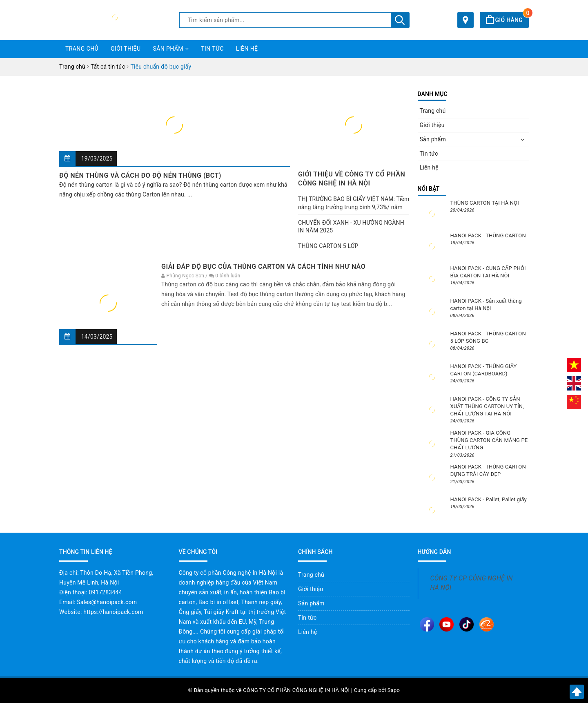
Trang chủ (82, 49)
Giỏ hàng (507, 20)
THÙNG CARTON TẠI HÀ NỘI (485, 203)
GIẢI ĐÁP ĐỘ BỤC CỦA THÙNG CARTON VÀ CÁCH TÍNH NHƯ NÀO (263, 267)
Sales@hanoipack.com (107, 602)
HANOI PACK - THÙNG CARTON (488, 235)
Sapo (394, 690)
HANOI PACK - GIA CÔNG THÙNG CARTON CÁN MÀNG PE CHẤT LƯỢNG (489, 440)
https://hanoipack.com (113, 612)
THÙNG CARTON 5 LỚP (328, 246)
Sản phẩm (171, 49)
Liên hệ (247, 49)
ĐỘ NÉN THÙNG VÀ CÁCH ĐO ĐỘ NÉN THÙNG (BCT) (140, 175)
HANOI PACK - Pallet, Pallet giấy (489, 499)
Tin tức (212, 49)
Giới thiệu (126, 49)
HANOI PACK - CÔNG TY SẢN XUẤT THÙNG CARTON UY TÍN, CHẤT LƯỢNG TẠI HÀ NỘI (487, 406)
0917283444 (106, 592)
